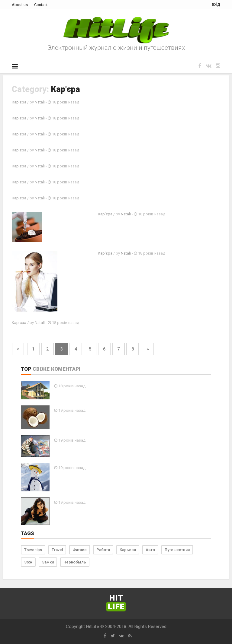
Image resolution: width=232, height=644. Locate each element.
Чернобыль (75, 562)
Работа (103, 550)
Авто (150, 550)
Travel (57, 550)
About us (20, 5)
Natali (40, 102)
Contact (41, 5)
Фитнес (80, 550)
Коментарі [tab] (66, 369)
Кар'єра (19, 102)
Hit (116, 603)
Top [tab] (26, 369)
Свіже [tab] (41, 369)
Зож (28, 562)
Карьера (128, 550)
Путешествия (177, 550)
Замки (48, 562)
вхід (216, 4)
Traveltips (33, 550)
